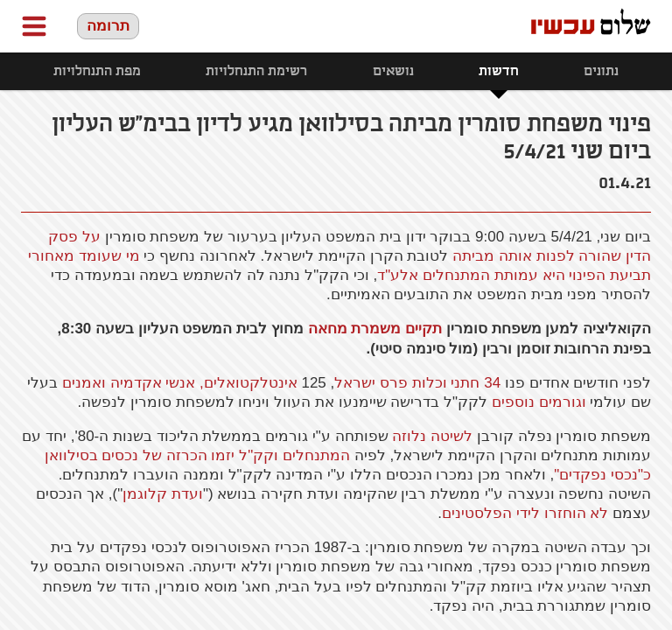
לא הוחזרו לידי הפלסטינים (525, 513)
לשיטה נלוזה (432, 436)
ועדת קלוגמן (163, 494)
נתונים (601, 71)
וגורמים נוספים (539, 402)
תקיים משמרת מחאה (375, 329)
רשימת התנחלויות (256, 71)
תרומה (108, 26)
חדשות (499, 71)
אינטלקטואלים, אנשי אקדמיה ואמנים (180, 383)
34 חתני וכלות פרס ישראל (417, 383)
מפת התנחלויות (97, 71)
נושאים (393, 71)
